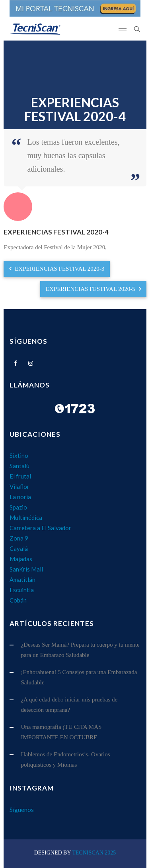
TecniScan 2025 (94, 853)
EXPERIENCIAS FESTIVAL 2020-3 (57, 269)
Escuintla (22, 590)
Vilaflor (19, 486)
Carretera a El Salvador (40, 528)
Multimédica (26, 517)
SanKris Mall (26, 569)
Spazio (18, 507)
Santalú (19, 466)
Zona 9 (19, 538)
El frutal (20, 476)
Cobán (18, 600)
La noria (20, 497)
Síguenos (22, 810)
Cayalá (19, 548)
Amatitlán (22, 579)
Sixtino (19, 455)
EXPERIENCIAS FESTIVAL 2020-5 (93, 289)
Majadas (21, 559)
